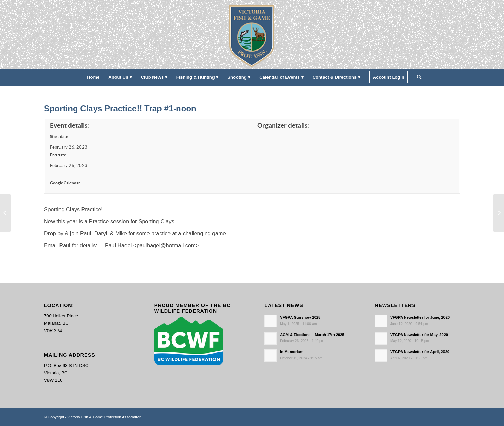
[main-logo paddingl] (252, 34)
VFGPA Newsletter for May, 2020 (419, 335)
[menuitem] (93, 77)
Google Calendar (65, 183)
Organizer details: (283, 126)
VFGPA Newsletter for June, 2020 (420, 317)
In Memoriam (292, 352)
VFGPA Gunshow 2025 (300, 317)
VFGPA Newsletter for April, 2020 (420, 352)
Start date (59, 137)
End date (58, 155)
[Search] (417, 77)
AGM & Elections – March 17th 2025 (312, 335)
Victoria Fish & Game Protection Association (104, 417)
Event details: (69, 126)
